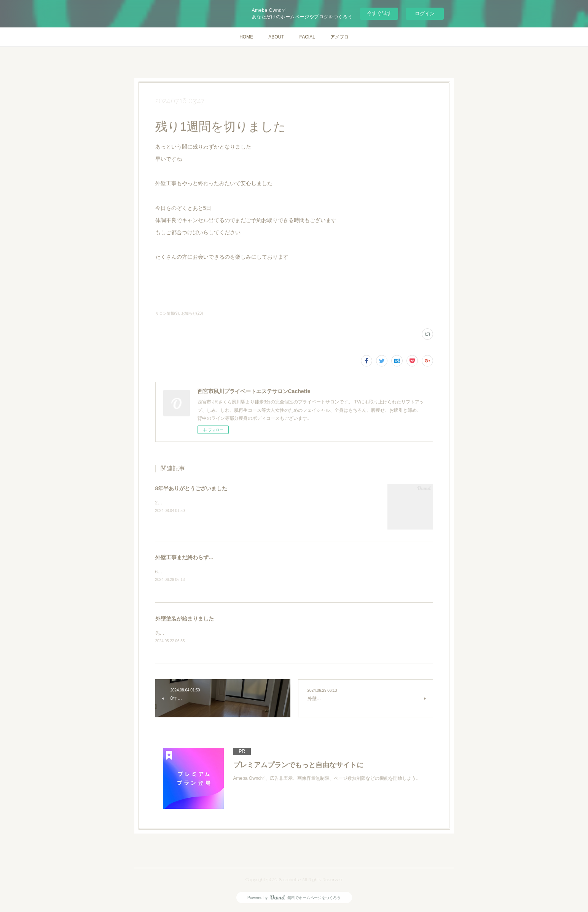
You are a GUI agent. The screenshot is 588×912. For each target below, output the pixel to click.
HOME (246, 37)
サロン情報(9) (167, 313)
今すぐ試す (379, 13)
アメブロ (339, 37)
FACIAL (307, 37)
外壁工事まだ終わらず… (185, 557)
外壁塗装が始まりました (185, 619)
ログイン (425, 14)
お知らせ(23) (192, 313)
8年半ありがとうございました (191, 488)
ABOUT (276, 37)
